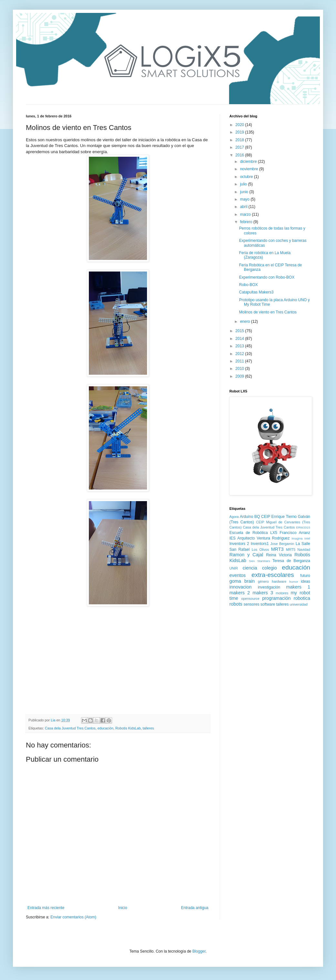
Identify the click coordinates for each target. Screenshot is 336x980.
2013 (240, 346)
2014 (240, 339)
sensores (252, 604)
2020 (240, 125)
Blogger (199, 951)
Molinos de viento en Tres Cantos (268, 312)
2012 (240, 354)
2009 (240, 376)
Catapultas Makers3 (256, 292)
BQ (257, 517)
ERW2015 (303, 527)
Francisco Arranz (295, 533)
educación (105, 728)
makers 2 (240, 593)
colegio (269, 568)
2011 (240, 361)
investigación (269, 587)
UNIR (234, 568)
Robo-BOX (248, 285)
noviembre (250, 169)
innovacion (241, 587)
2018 (240, 140)
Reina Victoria (279, 555)
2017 (240, 147)
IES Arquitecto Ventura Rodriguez (260, 538)
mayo (245, 199)
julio (244, 184)
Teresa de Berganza (291, 561)
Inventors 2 (239, 544)
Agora (234, 517)
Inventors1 (260, 544)
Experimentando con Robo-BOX (267, 277)
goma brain (242, 581)
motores (282, 593)
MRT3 (277, 549)
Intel (307, 538)
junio (245, 192)
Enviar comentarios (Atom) (73, 917)
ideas (305, 581)
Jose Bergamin (282, 544)
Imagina (297, 538)
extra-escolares (273, 575)
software (268, 604)
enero (246, 322)
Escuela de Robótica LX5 (253, 533)
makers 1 (298, 587)
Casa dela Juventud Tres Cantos (70, 728)
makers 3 (263, 593)
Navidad (304, 549)
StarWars (264, 561)
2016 (240, 155)
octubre (247, 177)
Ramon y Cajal (246, 555)
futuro (305, 576)
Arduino (246, 517)
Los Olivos (260, 549)
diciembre (249, 162)
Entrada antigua (195, 908)
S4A (252, 561)
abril (244, 207)
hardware (279, 581)
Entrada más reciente (46, 908)
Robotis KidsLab (128, 728)
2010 (240, 369)
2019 (240, 132)
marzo (246, 214)
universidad (299, 604)
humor (294, 582)
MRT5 (291, 549)
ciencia (250, 568)
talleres (148, 728)
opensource (250, 599)
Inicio (123, 908)
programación (276, 598)
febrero (247, 222)
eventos (237, 575)
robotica (302, 598)
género (263, 581)
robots (236, 604)
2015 (240, 331)
